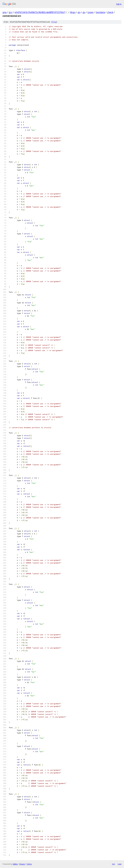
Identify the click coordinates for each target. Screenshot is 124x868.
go (79, 12)
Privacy (22, 864)
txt (113, 864)
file (54, 22)
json (119, 864)
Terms (29, 864)
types (90, 12)
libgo (73, 12)
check (110, 12)
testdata (100, 12)
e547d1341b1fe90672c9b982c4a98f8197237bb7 (40, 12)
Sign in (119, 4)
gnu (5, 12)
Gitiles (15, 864)
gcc (11, 12)
